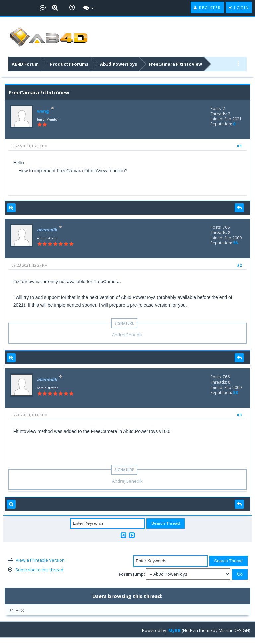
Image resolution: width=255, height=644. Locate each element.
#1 (239, 146)
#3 (239, 415)
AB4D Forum (25, 64)
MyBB (174, 630)
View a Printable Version (40, 560)
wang (43, 111)
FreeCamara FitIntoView (175, 64)
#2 (239, 265)
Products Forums (69, 64)
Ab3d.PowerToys (119, 64)
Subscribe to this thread (39, 570)
